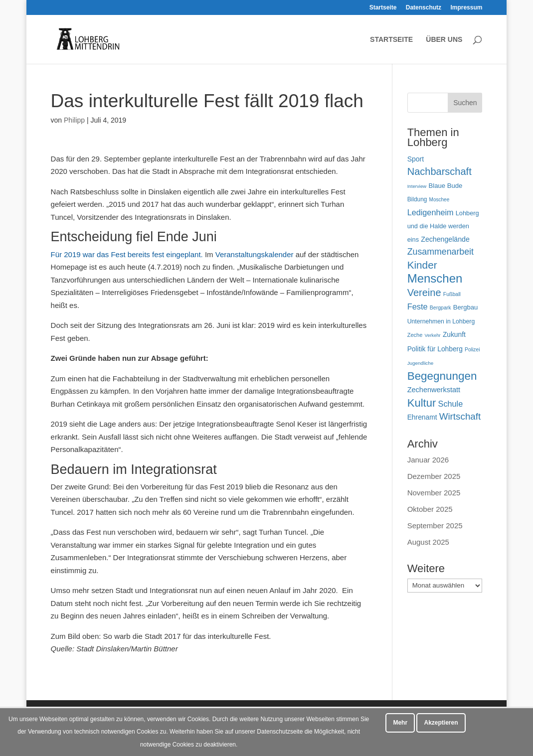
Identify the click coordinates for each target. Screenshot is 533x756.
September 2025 (435, 526)
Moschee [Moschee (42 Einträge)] (440, 200)
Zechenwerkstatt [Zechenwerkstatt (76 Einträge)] (434, 390)
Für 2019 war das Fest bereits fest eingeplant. (127, 254)
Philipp (74, 120)
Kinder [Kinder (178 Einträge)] (422, 265)
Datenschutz (424, 8)
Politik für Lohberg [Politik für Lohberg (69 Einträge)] (435, 349)
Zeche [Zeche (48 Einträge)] (415, 335)
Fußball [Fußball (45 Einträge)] (452, 294)
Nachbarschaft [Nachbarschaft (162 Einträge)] (440, 171)
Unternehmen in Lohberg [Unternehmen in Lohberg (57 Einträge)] (441, 321)
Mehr (400, 723)
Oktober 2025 (430, 509)
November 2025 (434, 493)
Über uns (444, 40)
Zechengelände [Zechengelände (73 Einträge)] (445, 239)
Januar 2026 (428, 460)
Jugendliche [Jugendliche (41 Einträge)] (421, 363)
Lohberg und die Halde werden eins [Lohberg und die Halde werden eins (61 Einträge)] (443, 226)
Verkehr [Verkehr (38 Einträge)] (433, 335)
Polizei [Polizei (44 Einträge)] (472, 350)
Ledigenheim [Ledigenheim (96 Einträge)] (431, 212)
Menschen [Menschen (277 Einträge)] (435, 278)
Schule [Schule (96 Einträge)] (451, 404)
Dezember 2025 (434, 476)
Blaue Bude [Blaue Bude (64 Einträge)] (445, 186)
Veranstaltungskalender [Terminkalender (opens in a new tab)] (256, 254)
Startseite (383, 8)
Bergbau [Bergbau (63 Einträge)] (466, 307)
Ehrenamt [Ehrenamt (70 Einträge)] (422, 417)
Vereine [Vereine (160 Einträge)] (424, 293)
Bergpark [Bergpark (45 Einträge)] (441, 307)
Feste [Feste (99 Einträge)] (418, 306)
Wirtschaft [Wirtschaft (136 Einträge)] (460, 416)
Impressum (466, 8)
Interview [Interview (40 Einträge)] (417, 186)
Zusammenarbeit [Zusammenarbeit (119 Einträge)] (441, 252)
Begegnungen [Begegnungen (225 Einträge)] (442, 376)
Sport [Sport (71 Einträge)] (416, 159)
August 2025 (428, 542)
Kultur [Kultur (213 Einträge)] (422, 403)
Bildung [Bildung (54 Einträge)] (417, 199)
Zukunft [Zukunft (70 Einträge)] (454, 334)
